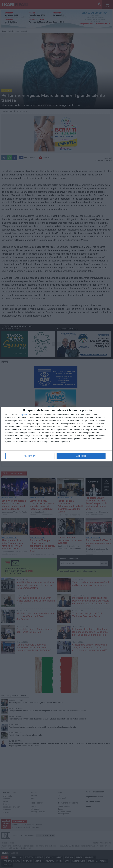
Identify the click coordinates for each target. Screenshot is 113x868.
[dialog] (57, 434)
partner (25, 415)
